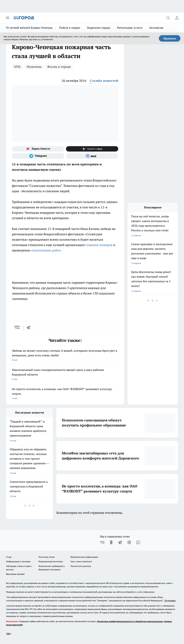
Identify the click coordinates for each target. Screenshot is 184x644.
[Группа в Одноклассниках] (111, 542)
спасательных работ (46, 250)
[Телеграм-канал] (38, 156)
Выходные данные (15, 574)
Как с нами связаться (81, 561)
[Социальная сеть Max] (92, 156)
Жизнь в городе (59, 67)
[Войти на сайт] (177, 18)
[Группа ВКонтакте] (102, 542)
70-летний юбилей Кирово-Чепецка (29, 28)
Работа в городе (70, 28)
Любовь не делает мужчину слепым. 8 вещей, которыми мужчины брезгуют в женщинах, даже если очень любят (65, 356)
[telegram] (30, 327)
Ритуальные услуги (130, 28)
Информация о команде (18, 561)
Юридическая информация (84, 557)
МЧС (18, 67)
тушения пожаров (99, 245)
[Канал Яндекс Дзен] (92, 149)
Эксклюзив (156, 28)
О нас (9, 557)
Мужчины (34, 67)
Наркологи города (99, 28)
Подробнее (170, 601)
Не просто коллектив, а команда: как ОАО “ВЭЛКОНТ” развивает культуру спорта (65, 394)
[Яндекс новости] (38, 149)
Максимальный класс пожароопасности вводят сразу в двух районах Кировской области (65, 375)
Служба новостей (104, 81)
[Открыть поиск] (168, 18)
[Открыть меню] (8, 18)
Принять (170, 38)
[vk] (17, 327)
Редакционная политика (51, 561)
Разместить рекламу (81, 566)
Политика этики (47, 557)
